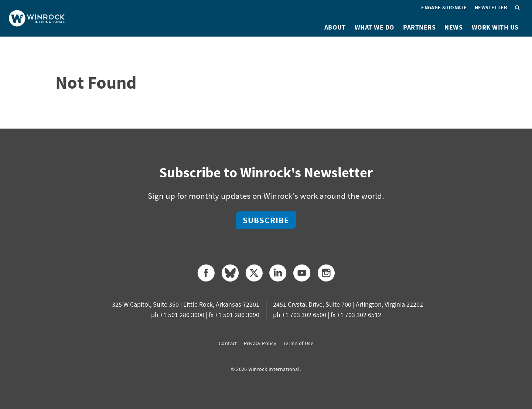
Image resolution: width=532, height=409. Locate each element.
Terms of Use (298, 343)
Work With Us (495, 27)
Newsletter (491, 7)
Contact (228, 343)
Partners (419, 27)
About (335, 27)
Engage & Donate (444, 7)
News (453, 27)
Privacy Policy (260, 343)
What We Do (374, 27)
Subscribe (266, 220)
